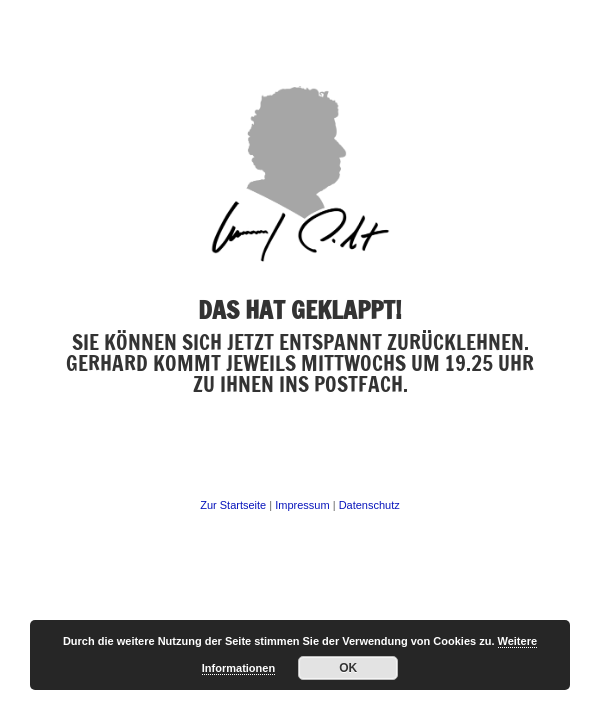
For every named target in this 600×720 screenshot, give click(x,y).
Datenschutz (369, 505)
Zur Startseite (233, 505)
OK (348, 668)
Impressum (300, 505)
